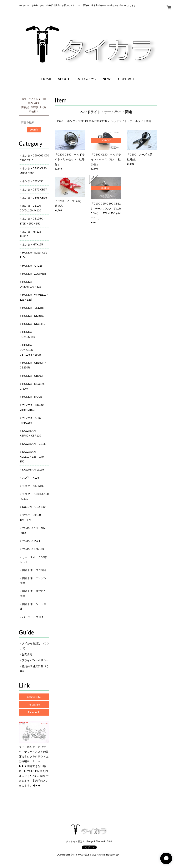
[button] (86, 79)
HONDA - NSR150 (33, 316)
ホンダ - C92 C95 (33, 181)
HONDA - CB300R (33, 376)
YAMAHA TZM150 (33, 549)
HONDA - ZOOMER (34, 274)
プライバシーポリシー (35, 660)
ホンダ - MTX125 (32, 244)
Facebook (34, 712)
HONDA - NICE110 (34, 324)
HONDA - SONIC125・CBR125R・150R (30, 350)
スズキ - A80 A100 (33, 486)
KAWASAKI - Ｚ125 (34, 444)
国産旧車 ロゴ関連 (34, 570)
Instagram (34, 705)
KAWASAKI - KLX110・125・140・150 (33, 457)
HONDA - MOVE (32, 397)
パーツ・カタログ (33, 617)
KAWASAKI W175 (33, 470)
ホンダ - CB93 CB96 (34, 198)
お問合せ (27, 654)
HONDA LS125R (33, 308)
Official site (34, 697)
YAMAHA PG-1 (31, 541)
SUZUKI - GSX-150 (34, 507)
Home (59, 121)
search (34, 130)
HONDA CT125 (32, 266)
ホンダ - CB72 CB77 (34, 190)
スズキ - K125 (30, 478)
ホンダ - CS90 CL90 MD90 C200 (87, 121)
